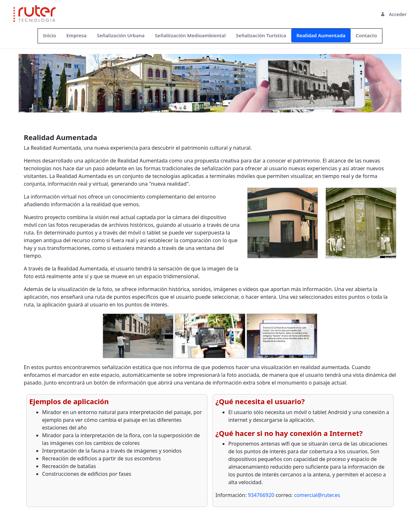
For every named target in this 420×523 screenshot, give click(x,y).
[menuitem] (49, 35)
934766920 (262, 495)
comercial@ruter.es (317, 495)
